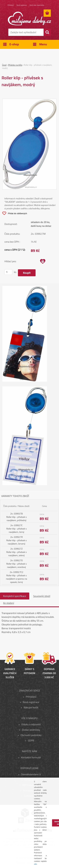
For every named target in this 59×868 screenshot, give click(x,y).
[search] (47, 32)
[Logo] (29, 18)
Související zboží (42, 596)
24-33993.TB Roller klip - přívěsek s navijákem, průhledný (16, 517)
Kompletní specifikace (15, 596)
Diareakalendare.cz (31, 774)
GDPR (31, 740)
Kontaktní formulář (31, 757)
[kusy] (8, 272)
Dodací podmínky (31, 730)
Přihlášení (11, 5)
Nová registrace (22, 5)
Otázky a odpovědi (31, 724)
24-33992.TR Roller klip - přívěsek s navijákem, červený (16, 540)
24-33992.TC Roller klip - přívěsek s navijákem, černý (16, 529)
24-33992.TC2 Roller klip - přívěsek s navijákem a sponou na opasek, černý (17, 577)
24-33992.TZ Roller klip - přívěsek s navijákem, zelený (16, 552)
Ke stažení (9, 603)
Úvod (4, 65)
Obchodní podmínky (31, 735)
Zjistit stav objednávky (37, 5)
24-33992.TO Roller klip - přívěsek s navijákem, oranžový (16, 564)
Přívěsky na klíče (15, 65)
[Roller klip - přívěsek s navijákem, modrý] (29, 101)
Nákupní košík (31, 707)
